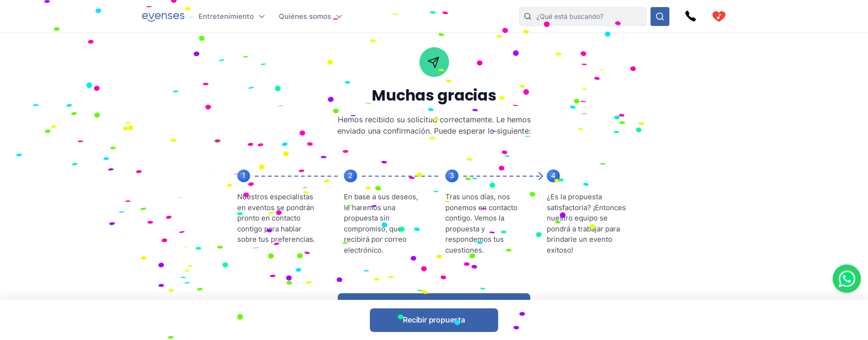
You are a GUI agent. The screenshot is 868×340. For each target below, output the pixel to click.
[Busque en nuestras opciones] (660, 17)
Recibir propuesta (434, 320)
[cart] (719, 17)
